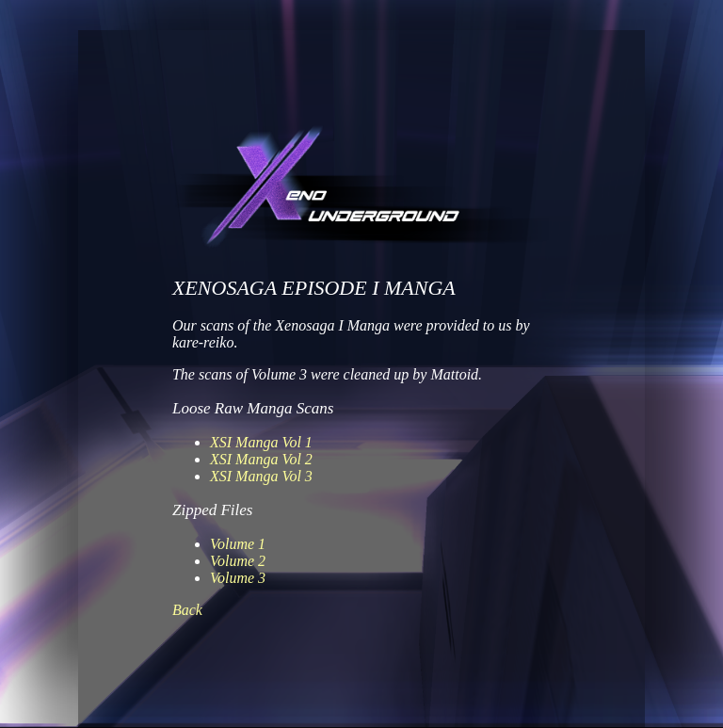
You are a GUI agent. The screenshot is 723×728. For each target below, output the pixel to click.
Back (187, 610)
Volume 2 (238, 561)
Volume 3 (238, 578)
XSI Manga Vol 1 (261, 442)
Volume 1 (238, 544)
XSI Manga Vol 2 (261, 459)
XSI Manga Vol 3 (261, 476)
